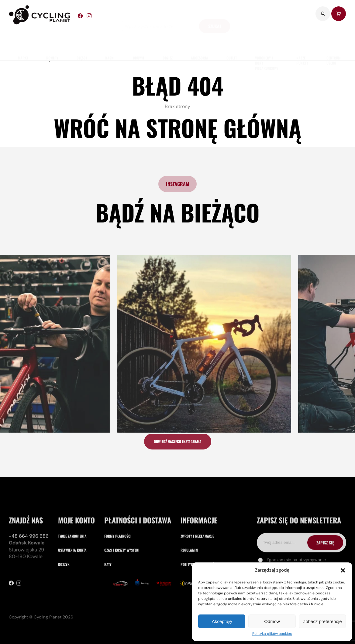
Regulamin (189, 586)
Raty (108, 600)
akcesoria (200, 40)
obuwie (139, 40)
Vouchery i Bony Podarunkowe (267, 45)
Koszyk (64, 600)
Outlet (232, 40)
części (82, 40)
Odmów (272, 621)
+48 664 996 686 (29, 572)
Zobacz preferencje (322, 621)
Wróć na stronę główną (177, 128)
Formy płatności (118, 572)
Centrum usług (333, 42)
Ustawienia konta (72, 586)
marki (23, 40)
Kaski (110, 40)
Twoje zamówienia (72, 572)
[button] (343, 570)
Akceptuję (222, 621)
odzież (168, 40)
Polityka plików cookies (272, 634)
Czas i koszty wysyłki (122, 586)
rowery (52, 40)
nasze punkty (302, 42)
